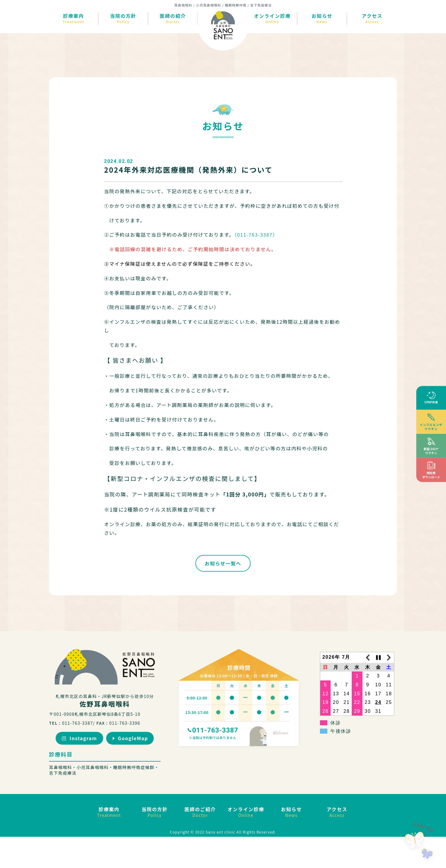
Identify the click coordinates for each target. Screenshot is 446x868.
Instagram (79, 738)
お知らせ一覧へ (223, 563)
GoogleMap (130, 738)
